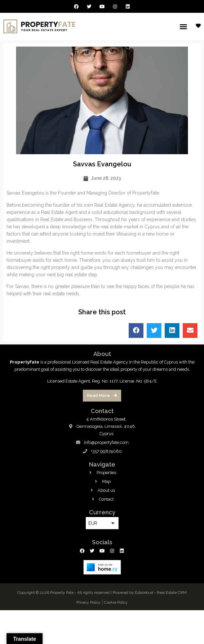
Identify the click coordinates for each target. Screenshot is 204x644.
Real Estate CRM (172, 592)
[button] (183, 27)
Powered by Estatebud (133, 592)
